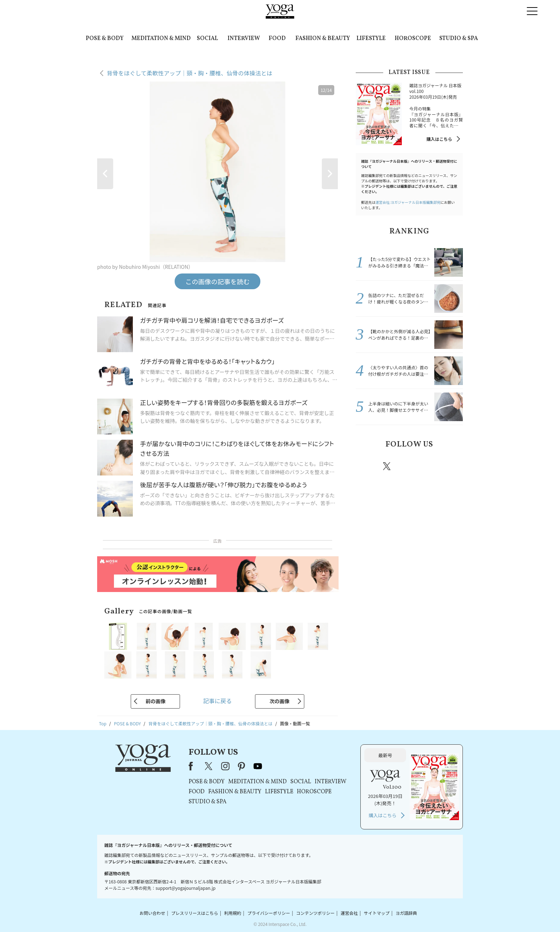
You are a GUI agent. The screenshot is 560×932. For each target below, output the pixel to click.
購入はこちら (439, 139)
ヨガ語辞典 (406, 913)
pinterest (430, 466)
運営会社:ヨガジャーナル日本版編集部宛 (408, 202)
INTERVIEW (244, 39)
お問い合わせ (152, 913)
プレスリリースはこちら (194, 913)
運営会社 (349, 913)
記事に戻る (217, 701)
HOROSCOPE (413, 39)
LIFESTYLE (371, 39)
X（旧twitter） (387, 466)
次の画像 (280, 701)
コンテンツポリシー (315, 913)
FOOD (277, 39)
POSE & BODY (105, 39)
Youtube (450, 466)
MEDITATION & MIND (161, 39)
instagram (408, 466)
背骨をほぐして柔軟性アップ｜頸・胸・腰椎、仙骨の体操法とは (190, 73)
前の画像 (155, 701)
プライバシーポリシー (269, 913)
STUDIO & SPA (459, 39)
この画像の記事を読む (217, 281)
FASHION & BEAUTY (323, 39)
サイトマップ (377, 913)
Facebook (367, 466)
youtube (258, 766)
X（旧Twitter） (209, 766)
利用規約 (233, 913)
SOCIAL (207, 39)
